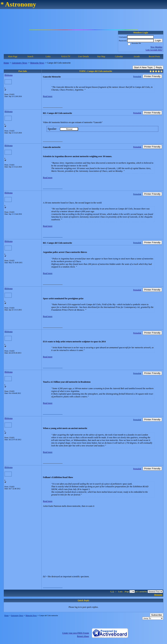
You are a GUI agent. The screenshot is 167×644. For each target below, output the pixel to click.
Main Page (13, 56)
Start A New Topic (143, 67)
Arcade (137, 56)
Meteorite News (37, 63)
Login (158, 40)
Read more (48, 96)
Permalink (137, 76)
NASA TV (66, 56)
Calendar (119, 56)
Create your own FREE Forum (76, 633)
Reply (159, 67)
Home (6, 63)
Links (48, 56)
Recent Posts (154, 56)
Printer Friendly (152, 76)
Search (30, 56)
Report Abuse (83, 636)
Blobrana (9, 75)
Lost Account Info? (154, 50)
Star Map (101, 56)
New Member (156, 47)
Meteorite (158, 595)
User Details (83, 56)
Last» (121, 592)
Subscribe (157, 615)
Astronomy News (19, 63)
